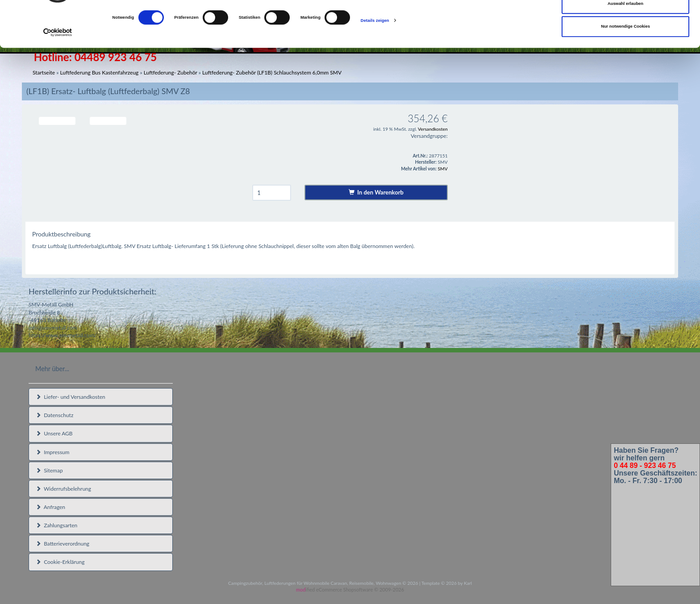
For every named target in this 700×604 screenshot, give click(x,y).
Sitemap (49, 470)
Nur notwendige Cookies (625, 67)
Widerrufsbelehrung (63, 489)
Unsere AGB (54, 433)
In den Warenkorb (376, 192)
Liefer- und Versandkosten (71, 397)
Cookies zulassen (626, 21)
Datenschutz (54, 415)
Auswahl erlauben (625, 44)
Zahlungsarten (56, 525)
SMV (443, 169)
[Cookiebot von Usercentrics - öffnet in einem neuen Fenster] (58, 73)
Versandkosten (433, 129)
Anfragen (50, 507)
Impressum (52, 452)
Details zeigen (375, 61)
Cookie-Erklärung (60, 562)
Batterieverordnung (62, 544)
